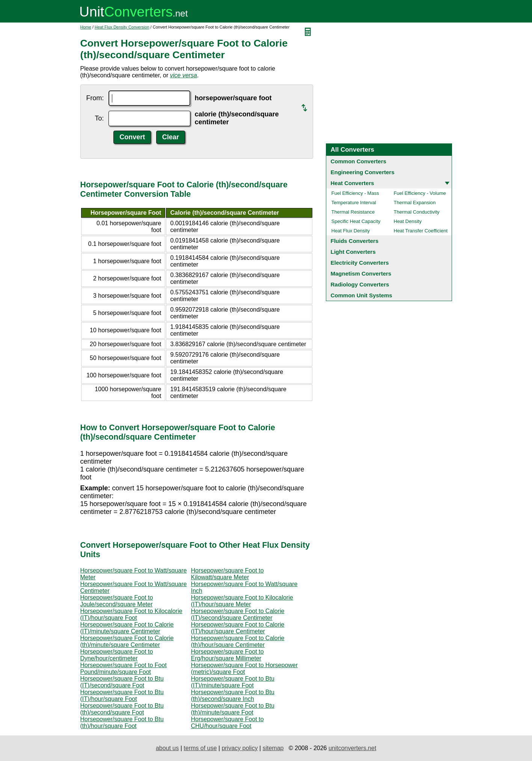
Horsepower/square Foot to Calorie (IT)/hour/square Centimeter (238, 628)
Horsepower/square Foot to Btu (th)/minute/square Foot (233, 709)
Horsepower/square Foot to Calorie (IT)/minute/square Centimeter (127, 628)
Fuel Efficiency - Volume (420, 193)
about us (167, 748)
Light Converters (353, 252)
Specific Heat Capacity (356, 221)
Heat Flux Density (351, 231)
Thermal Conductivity (417, 212)
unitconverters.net (352, 748)
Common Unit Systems (362, 295)
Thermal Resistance (353, 212)
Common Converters (359, 161)
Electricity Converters (360, 263)
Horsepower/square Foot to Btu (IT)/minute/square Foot (233, 682)
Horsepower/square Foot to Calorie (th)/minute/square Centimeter (127, 641)
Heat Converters (353, 183)
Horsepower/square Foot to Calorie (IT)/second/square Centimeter (238, 614)
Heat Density (408, 221)
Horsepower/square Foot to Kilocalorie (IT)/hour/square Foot (131, 614)
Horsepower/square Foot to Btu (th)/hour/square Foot (122, 723)
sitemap (273, 748)
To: (99, 118)
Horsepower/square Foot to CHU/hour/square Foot (228, 723)
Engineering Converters (363, 172)
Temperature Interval (354, 203)
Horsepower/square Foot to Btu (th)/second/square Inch (233, 695)
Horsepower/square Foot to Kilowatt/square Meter (228, 574)
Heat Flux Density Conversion (122, 27)
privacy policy (240, 748)
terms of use (200, 748)
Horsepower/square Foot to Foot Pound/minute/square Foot (124, 668)
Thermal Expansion (415, 203)
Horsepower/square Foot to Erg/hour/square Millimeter (228, 655)
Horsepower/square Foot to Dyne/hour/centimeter (117, 655)
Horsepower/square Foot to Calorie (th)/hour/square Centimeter (238, 641)
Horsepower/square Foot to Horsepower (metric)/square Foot (245, 668)
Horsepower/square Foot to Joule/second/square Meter (117, 601)
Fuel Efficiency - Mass (355, 193)
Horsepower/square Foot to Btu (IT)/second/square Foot (122, 682)
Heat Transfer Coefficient (421, 231)
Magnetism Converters (361, 274)
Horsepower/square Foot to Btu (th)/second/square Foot (122, 709)
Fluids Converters (355, 241)
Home (86, 27)
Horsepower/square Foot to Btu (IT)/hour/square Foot (122, 695)
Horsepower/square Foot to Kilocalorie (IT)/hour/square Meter (242, 601)
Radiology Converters (360, 284)
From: (95, 98)
